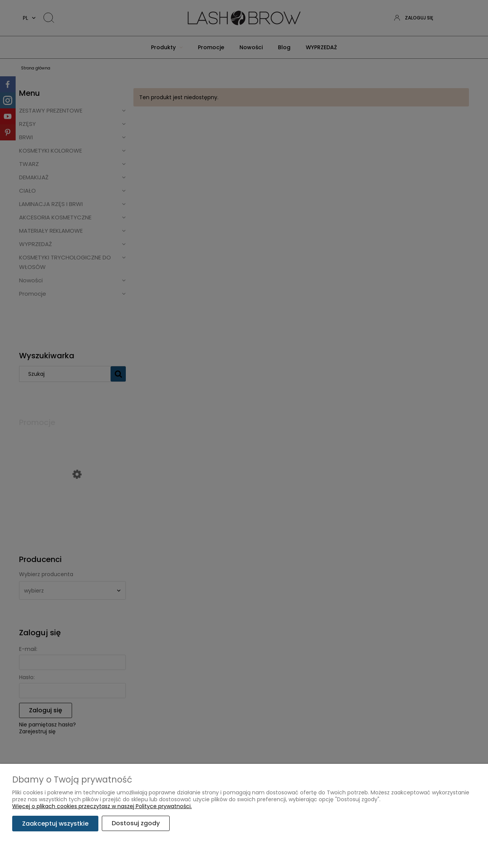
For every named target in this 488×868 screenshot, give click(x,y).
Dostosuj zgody (136, 824)
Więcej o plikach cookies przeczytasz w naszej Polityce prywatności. (102, 807)
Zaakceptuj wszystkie (55, 824)
